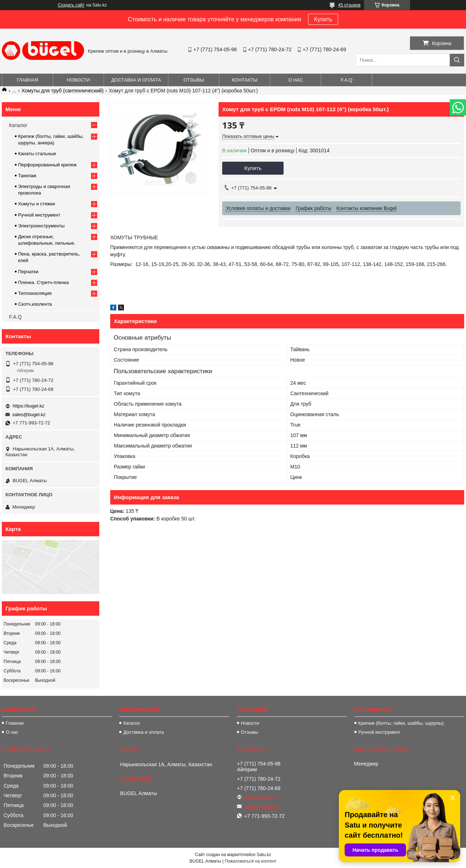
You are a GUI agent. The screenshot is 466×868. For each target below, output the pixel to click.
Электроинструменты (41, 226)
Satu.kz (264, 855)
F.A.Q (347, 80)
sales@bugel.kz (29, 415)
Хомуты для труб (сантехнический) (63, 91)
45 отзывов (349, 5)
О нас (296, 80)
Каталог (18, 125)
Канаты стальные (37, 154)
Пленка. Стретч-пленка (43, 282)
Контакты (245, 80)
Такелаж (27, 176)
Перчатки (28, 272)
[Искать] (457, 60)
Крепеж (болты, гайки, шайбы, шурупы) (401, 723)
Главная (27, 80)
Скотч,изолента (35, 304)
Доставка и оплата (136, 80)
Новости (78, 80)
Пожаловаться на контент (251, 861)
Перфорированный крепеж (47, 165)
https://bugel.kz (28, 406)
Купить (323, 19)
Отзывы (194, 80)
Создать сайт (71, 5)
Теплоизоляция (35, 293)
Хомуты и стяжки (36, 204)
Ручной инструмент (39, 215)
